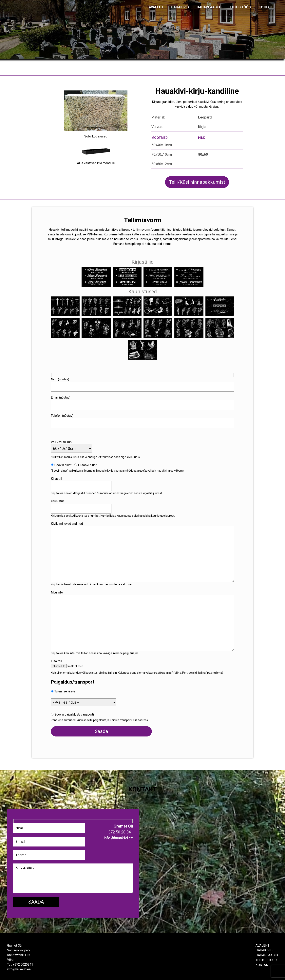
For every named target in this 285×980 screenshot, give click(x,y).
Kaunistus (62, 499)
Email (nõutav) (65, 395)
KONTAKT (266, 7)
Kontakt (263, 963)
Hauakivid (180, 7)
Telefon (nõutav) (67, 413)
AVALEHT (156, 7)
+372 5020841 (23, 963)
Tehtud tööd (267, 958)
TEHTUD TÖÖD (239, 7)
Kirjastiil (61, 476)
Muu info (61, 590)
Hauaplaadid (208, 7)
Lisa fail (61, 659)
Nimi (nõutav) (65, 377)
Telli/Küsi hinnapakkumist (197, 182)
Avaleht (263, 944)
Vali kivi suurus (66, 440)
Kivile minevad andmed (71, 521)
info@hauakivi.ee (19, 968)
